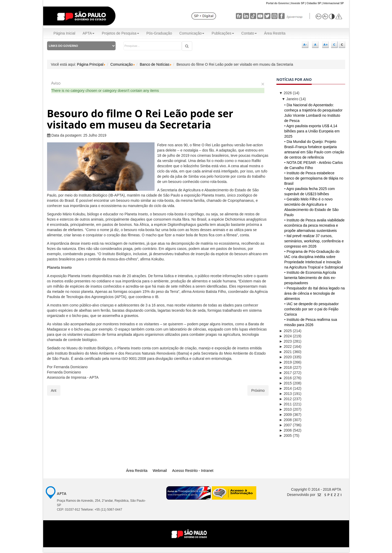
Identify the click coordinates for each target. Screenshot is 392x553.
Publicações (223, 33)
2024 (285, 336)
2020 (285, 357)
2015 (285, 383)
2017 (285, 373)
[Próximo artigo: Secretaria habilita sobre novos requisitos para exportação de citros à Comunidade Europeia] (258, 390)
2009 (285, 415)
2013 (285, 394)
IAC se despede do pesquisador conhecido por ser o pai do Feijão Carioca (311, 309)
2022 (285, 347)
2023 (285, 341)
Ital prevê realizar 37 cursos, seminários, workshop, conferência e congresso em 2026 (314, 241)
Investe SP (298, 3)
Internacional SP (333, 3)
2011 (285, 404)
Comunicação (192, 33)
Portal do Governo (278, 3)
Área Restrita (275, 33)
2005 (285, 435)
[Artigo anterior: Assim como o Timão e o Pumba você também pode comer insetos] (54, 390)
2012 (285, 399)
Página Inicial (64, 33)
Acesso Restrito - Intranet (193, 471)
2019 (285, 362)
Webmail (160, 471)
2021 (285, 352)
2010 (285, 409)
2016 (285, 378)
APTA (89, 33)
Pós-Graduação (159, 33)
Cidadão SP (314, 3)
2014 (285, 388)
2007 (285, 425)
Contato (249, 33)
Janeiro (290, 99)
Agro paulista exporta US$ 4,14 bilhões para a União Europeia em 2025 (312, 131)
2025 (285, 331)
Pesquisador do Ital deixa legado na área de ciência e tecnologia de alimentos (314, 293)
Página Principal (90, 64)
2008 (285, 420)
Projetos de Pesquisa (120, 33)
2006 (285, 430)
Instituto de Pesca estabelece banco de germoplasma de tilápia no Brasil (314, 178)
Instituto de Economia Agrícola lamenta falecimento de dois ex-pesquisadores (310, 278)
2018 (285, 367)
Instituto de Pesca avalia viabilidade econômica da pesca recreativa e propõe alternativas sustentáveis (314, 225)
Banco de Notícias (155, 64)
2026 (285, 93)
